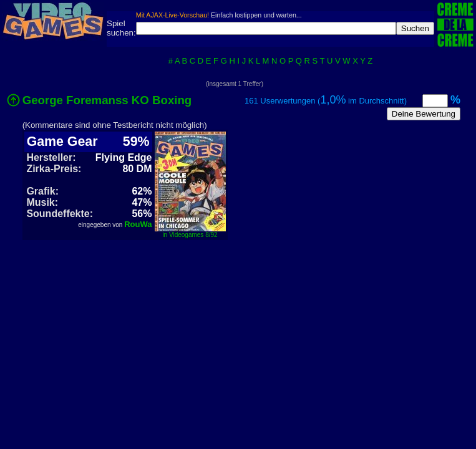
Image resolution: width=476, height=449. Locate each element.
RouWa (138, 224)
